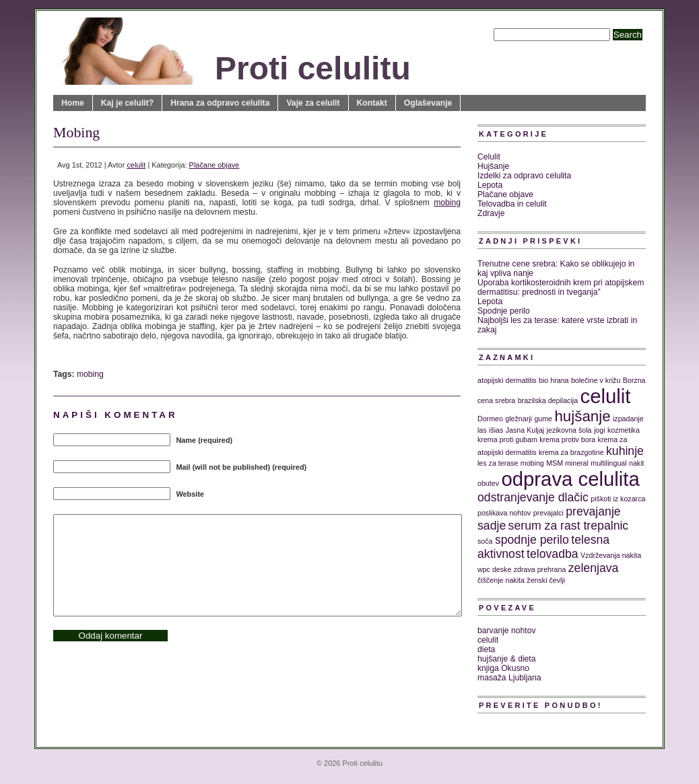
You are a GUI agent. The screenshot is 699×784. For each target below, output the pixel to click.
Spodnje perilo (504, 311)
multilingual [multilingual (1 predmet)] (608, 463)
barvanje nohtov (507, 631)
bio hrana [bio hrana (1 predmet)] (554, 380)
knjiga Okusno (503, 668)
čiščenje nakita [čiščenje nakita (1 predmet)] (501, 580)
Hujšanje (493, 166)
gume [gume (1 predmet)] (543, 419)
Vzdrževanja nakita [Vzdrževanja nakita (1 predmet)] (611, 555)
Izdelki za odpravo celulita (524, 176)
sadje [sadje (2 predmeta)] (492, 526)
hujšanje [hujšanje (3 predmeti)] (582, 416)
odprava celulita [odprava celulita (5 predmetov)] (570, 479)
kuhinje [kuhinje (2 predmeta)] (625, 451)
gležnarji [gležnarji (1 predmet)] (519, 419)
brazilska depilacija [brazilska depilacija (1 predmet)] (548, 400)
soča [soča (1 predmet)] (485, 541)
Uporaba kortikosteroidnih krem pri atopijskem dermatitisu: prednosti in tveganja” (561, 287)
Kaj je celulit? (127, 103)
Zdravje (491, 213)
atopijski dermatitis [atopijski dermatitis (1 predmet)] (507, 380)
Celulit (489, 157)
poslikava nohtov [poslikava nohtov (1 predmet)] (504, 513)
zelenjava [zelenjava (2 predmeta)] (594, 568)
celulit (136, 165)
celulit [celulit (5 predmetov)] (606, 396)
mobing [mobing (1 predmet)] (532, 463)
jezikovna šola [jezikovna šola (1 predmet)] (569, 430)
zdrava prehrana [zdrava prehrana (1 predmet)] (540, 569)
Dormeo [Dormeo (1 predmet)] (490, 419)
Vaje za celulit (313, 103)
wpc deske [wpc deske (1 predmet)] (494, 569)
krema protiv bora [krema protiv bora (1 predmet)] (567, 439)
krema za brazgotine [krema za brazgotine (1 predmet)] (571, 452)
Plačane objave (214, 165)
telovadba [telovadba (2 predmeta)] (553, 554)
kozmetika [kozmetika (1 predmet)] (624, 430)
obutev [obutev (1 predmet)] (488, 483)
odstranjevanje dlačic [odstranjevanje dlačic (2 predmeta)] (533, 497)
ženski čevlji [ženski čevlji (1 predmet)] (546, 580)
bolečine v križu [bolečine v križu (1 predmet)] (596, 380)
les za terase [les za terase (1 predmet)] (498, 463)
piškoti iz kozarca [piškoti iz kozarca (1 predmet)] (618, 499)
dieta (486, 649)
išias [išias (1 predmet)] (496, 430)
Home (73, 103)
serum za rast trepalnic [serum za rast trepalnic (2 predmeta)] (569, 526)
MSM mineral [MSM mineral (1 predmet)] (567, 463)
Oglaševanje (428, 103)
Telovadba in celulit (512, 204)
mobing (447, 203)
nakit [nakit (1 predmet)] (637, 463)
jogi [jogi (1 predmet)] (600, 430)
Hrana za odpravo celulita (220, 103)
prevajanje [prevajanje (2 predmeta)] (593, 511)
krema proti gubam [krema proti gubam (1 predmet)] (507, 439)
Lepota (490, 185)
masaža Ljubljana (509, 678)
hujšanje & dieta (507, 659)
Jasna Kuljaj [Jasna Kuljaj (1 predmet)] (525, 430)
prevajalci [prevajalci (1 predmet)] (548, 513)
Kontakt (372, 103)
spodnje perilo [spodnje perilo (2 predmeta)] (532, 540)
